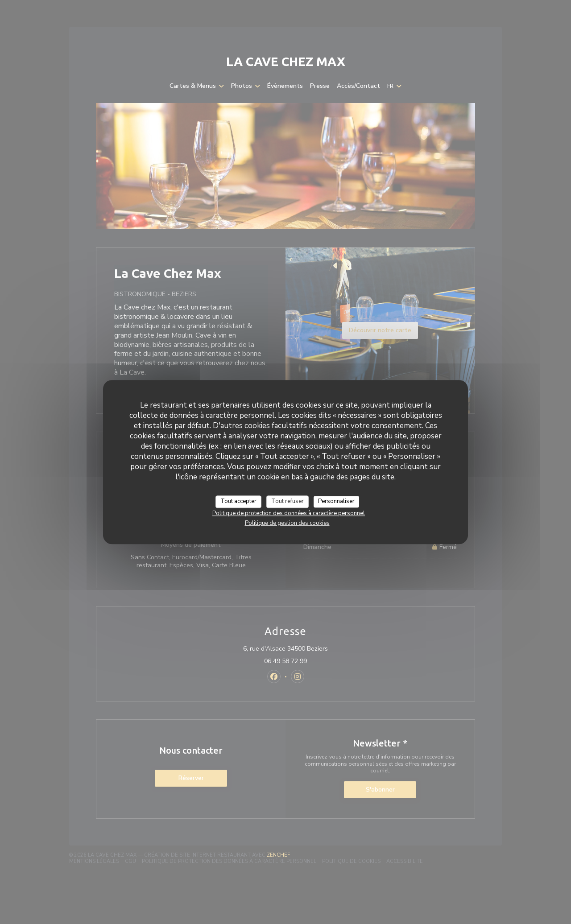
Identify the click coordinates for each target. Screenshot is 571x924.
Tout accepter (238, 501)
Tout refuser (288, 501)
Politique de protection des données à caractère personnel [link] (289, 513)
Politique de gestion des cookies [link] (287, 523)
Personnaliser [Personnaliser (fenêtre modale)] (336, 501)
